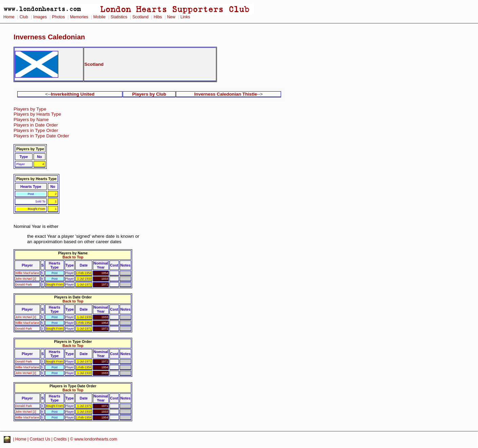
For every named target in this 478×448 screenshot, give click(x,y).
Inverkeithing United (73, 94)
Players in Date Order (36, 125)
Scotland (140, 17)
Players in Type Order (36, 130)
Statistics (119, 17)
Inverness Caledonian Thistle (226, 94)
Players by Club (149, 94)
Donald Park (24, 285)
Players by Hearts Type (37, 114)
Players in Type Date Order (41, 136)
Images (40, 17)
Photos (58, 17)
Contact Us (40, 440)
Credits (60, 440)
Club (24, 17)
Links (185, 17)
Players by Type (30, 109)
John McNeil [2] (26, 279)
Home (9, 17)
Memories (79, 17)
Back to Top (73, 257)
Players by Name (31, 120)
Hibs (158, 17)
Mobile (99, 17)
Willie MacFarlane (27, 273)
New (171, 17)
